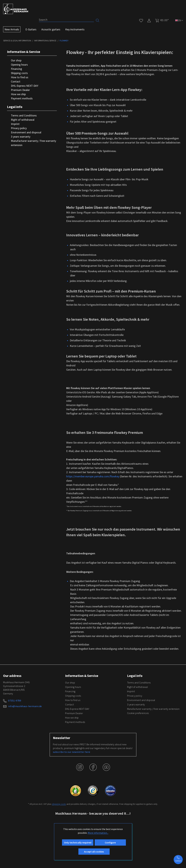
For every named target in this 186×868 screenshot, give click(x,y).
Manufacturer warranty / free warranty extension (33, 143)
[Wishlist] (141, 20)
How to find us (20, 77)
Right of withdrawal (23, 120)
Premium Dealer (20, 90)
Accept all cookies (94, 852)
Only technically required (78, 842)
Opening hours (19, 65)
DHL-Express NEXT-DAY (25, 86)
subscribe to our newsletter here (72, 752)
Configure (110, 842)
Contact (16, 81)
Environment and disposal (26, 132)
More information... (98, 833)
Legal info (15, 107)
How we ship (18, 94)
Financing (16, 69)
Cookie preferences (138, 713)
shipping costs (59, 804)
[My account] (149, 20)
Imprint (15, 124)
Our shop (16, 60)
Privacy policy (19, 128)
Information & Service (24, 52)
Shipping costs (19, 73)
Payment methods (22, 98)
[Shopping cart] (161, 20)
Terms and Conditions (24, 115)
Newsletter (62, 738)
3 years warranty (21, 137)
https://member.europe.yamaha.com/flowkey (93, 476)
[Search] (66, 20)
